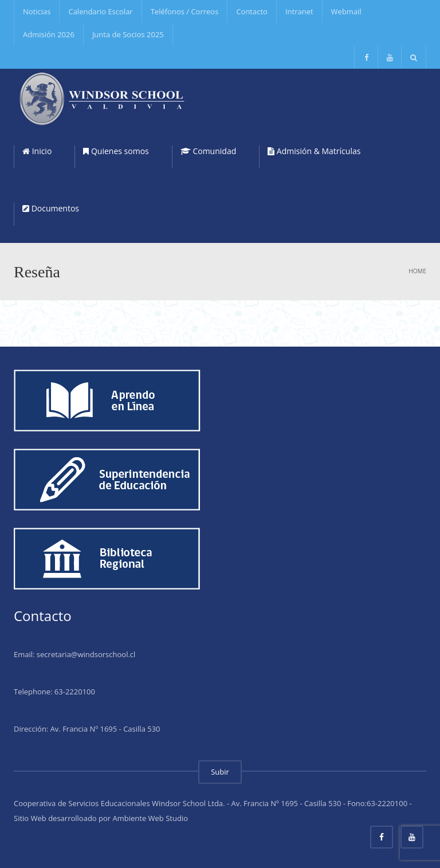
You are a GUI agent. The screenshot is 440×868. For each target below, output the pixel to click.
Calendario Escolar (100, 11)
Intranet (299, 11)
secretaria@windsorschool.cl (86, 654)
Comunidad (208, 151)
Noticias (37, 11)
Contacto (252, 11)
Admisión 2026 (49, 34)
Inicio (37, 151)
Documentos (51, 208)
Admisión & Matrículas (314, 151)
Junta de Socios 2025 (128, 34)
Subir (220, 772)
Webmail (346, 11)
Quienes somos (116, 151)
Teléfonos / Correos (185, 11)
